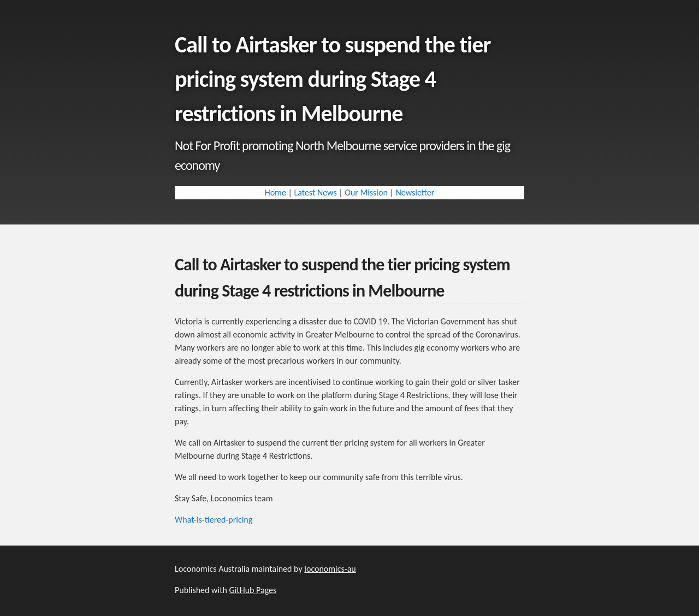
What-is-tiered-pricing (214, 520)
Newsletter (415, 192)
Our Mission (366, 192)
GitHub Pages (253, 590)
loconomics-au (330, 569)
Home (276, 192)
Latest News (315, 192)
